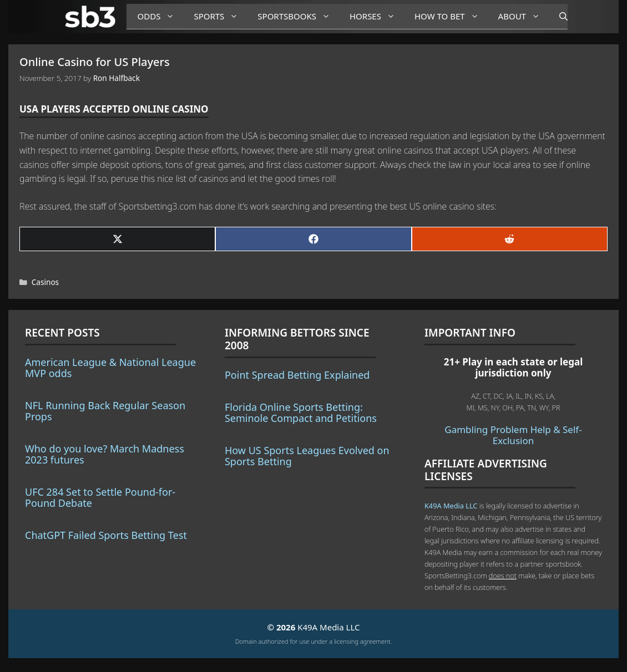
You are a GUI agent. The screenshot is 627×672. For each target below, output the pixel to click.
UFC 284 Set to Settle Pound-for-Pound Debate (100, 497)
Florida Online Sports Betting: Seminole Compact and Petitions (301, 413)
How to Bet (451, 16)
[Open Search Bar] (558, 17)
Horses (376, 16)
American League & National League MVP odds (110, 368)
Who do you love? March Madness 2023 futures (105, 454)
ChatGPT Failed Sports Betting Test (106, 535)
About (523, 16)
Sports (220, 16)
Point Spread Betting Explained (297, 375)
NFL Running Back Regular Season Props (105, 411)
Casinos (45, 282)
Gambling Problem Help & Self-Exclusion (513, 435)
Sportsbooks (298, 16)
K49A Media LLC (451, 506)
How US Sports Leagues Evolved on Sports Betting (307, 456)
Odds (160, 16)
